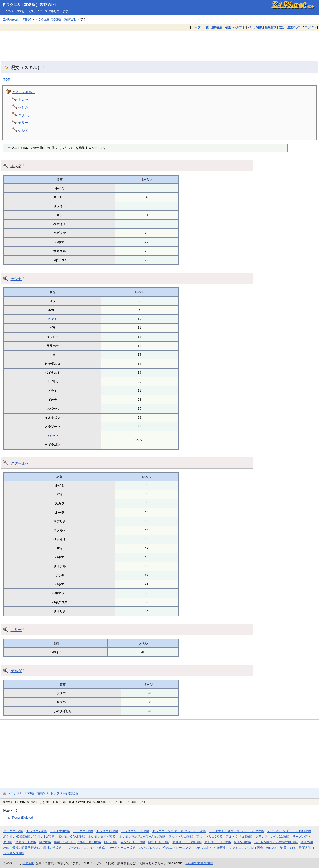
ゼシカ (23, 107)
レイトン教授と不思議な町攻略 (276, 842)
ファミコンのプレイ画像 (246, 848)
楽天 (283, 848)
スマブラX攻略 (26, 842)
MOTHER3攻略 (159, 842)
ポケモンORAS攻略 (71, 837)
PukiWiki (28, 863)
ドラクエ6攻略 (13, 831)
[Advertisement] (159, 43)
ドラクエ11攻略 (107, 831)
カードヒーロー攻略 (122, 848)
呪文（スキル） (24, 92)
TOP (7, 79)
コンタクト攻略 (94, 848)
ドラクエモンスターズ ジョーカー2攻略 (236, 831)
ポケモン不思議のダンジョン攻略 (142, 837)
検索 (228, 27)
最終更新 (217, 27)
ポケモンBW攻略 (43, 837)
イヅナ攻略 (72, 848)
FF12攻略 (111, 842)
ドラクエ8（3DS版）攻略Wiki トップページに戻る (43, 793)
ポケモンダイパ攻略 (102, 837)
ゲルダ (23, 130)
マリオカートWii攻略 (187, 842)
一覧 (206, 27)
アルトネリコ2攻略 (210, 837)
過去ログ (293, 27)
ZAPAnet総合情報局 (17, 19)
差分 (282, 27)
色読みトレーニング (177, 848)
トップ (196, 27)
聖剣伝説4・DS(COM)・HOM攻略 (78, 842)
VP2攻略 (45, 842)
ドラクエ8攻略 (60, 831)
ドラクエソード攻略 (135, 831)
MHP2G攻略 (242, 842)
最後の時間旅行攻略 (26, 848)
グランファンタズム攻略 (272, 837)
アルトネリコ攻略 (181, 837)
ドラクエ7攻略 (37, 831)
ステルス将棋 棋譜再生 (210, 848)
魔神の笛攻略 (53, 848)
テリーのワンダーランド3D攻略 (289, 831)
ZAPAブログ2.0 (150, 848)
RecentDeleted (22, 818)
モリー (23, 123)
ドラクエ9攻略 (83, 831)
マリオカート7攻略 (218, 842)
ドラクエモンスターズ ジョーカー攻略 (179, 831)
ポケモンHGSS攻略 (17, 837)
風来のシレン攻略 (133, 842)
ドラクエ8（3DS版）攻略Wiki (29, 5)
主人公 (23, 100)
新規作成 (271, 27)
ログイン (310, 27)
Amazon (272, 848)
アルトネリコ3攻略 (239, 837)
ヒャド (53, 319)
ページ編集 (255, 27)
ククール (25, 115)
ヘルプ (238, 27)
